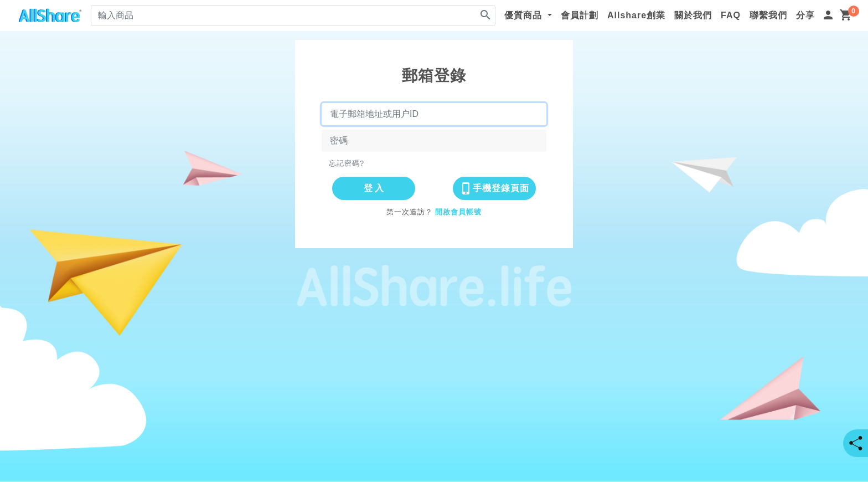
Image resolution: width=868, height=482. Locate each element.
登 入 (374, 188)
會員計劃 (580, 15)
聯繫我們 (768, 15)
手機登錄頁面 (494, 188)
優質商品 (525, 15)
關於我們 (693, 15)
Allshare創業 (636, 15)
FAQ (731, 15)
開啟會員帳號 (458, 212)
